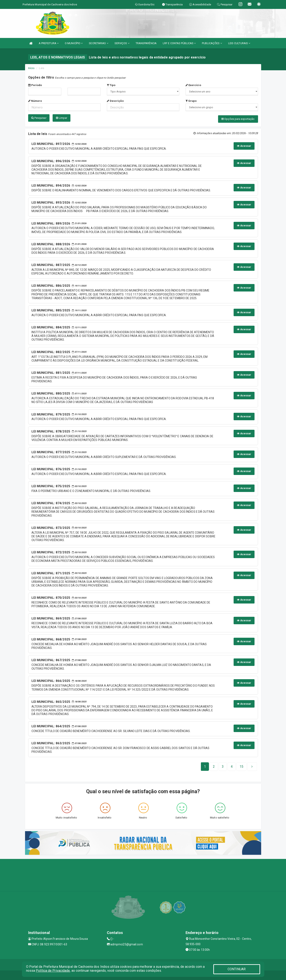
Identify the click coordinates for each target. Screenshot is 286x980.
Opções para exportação (238, 119)
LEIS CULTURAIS (239, 43)
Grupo (191, 101)
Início (31, 68)
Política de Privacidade (53, 971)
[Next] (241, 766)
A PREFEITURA (49, 43)
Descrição (115, 101)
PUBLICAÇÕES (212, 43)
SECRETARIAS (98, 43)
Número (35, 101)
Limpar (62, 118)
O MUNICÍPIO (74, 43)
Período (35, 85)
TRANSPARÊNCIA (146, 43)
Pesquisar (39, 118)
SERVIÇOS (122, 43)
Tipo (111, 85)
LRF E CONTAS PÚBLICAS (179, 43)
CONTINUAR (237, 969)
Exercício (193, 85)
